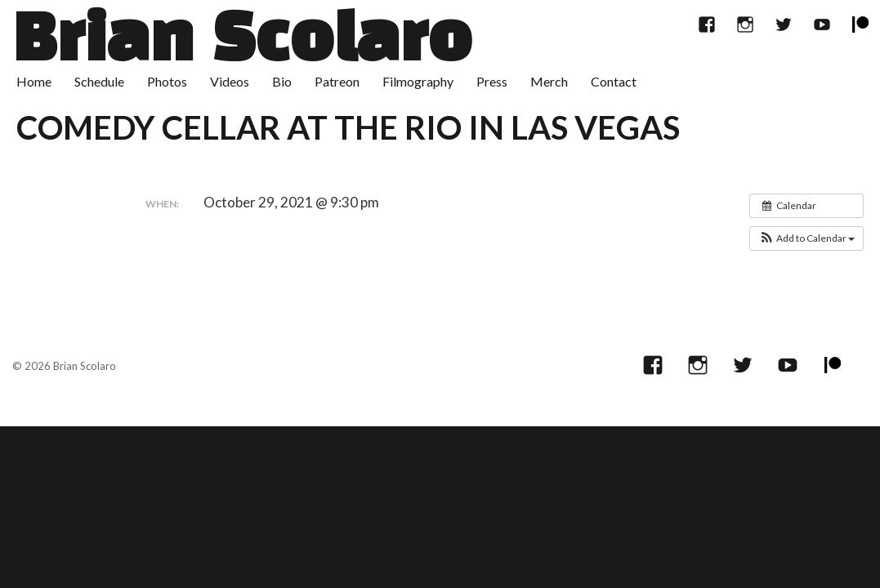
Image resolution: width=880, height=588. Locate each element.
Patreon (337, 81)
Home (34, 81)
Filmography (418, 81)
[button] (806, 238)
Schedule (99, 81)
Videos (230, 81)
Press (492, 81)
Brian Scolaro (242, 42)
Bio (282, 81)
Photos (167, 81)
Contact (614, 81)
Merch (549, 81)
